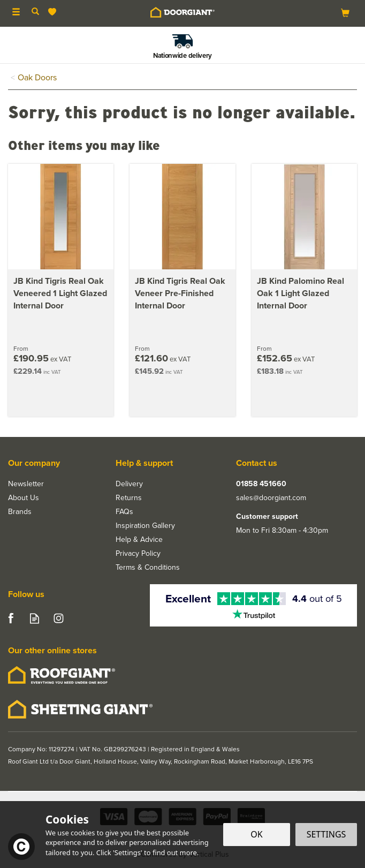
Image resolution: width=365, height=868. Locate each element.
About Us (24, 498)
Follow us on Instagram (59, 618)
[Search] (35, 12)
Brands (20, 512)
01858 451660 (261, 484)
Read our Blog (35, 618)
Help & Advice (139, 540)
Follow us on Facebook (10, 618)
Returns (129, 498)
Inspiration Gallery (145, 526)
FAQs (124, 512)
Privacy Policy (138, 554)
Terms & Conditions (148, 568)
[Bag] (345, 13)
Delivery (129, 484)
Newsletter (26, 484)
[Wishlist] (54, 12)
